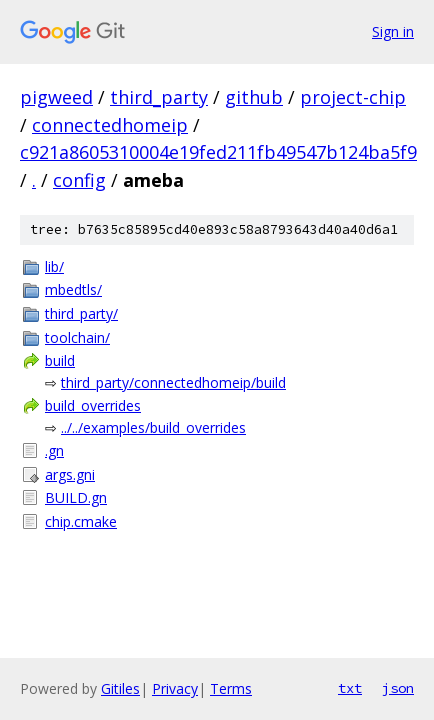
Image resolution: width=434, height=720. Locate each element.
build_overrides (93, 405)
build (60, 360)
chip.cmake (81, 521)
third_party (159, 97)
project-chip (353, 97)
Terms (231, 688)
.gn (54, 450)
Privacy (175, 688)
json (398, 688)
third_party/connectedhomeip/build (173, 382)
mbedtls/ (73, 289)
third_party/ (81, 313)
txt (350, 688)
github (254, 97)
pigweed (56, 97)
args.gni (70, 474)
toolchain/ (77, 337)
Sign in (393, 31)
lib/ (54, 266)
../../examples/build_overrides (153, 427)
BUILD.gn (76, 497)
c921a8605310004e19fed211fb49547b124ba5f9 (218, 152)
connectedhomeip (110, 125)
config (79, 180)
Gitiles (120, 688)
